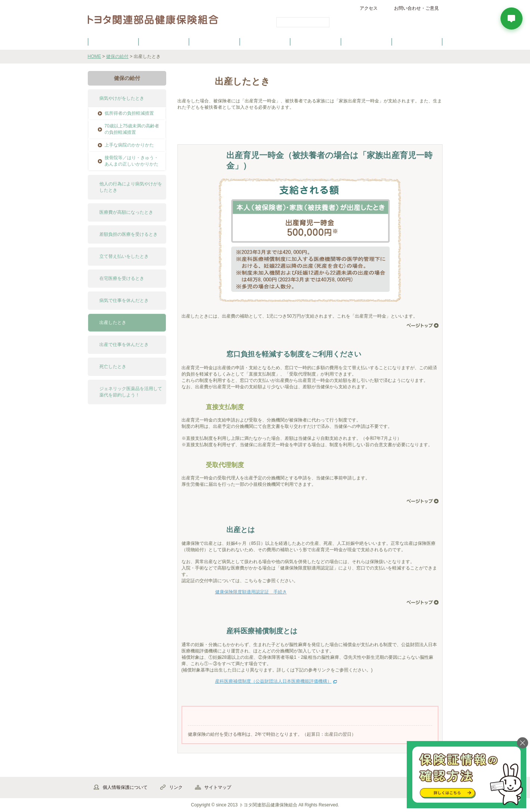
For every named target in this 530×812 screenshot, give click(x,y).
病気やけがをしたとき (122, 98)
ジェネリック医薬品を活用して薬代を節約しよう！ (131, 392)
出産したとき (113, 322)
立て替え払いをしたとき (124, 256)
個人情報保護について (125, 787)
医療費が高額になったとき (126, 212)
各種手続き (316, 41)
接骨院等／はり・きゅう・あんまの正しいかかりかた (131, 161)
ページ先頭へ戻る (423, 325)
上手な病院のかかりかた (129, 145)
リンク (176, 787)
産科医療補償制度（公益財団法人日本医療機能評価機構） (273, 681)
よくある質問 (284, 131)
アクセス (369, 8)
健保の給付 (214, 41)
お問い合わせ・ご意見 (416, 8)
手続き (241, 131)
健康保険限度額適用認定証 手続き (251, 592)
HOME (94, 56)
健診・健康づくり (265, 41)
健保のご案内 (113, 41)
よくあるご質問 (417, 41)
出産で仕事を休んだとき (124, 345)
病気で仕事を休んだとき (124, 300)
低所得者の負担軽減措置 (129, 113)
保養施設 (366, 41)
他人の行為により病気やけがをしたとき (131, 187)
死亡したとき (113, 367)
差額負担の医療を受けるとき (128, 234)
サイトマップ (218, 787)
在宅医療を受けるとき (122, 278)
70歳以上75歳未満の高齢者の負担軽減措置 (132, 129)
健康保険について (164, 41)
